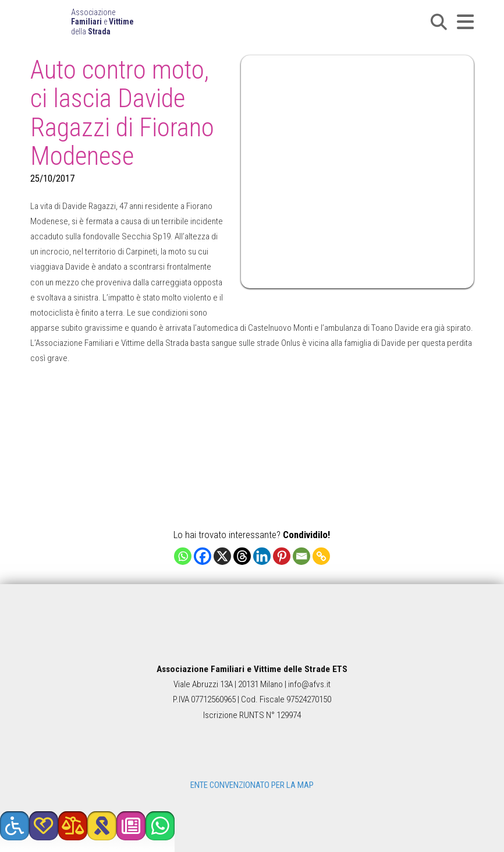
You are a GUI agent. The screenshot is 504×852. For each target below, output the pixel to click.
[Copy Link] (321, 556)
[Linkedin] (262, 556)
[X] (222, 556)
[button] (439, 22)
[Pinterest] (282, 556)
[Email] (301, 556)
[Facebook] (203, 556)
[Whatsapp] (183, 556)
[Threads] (242, 556)
